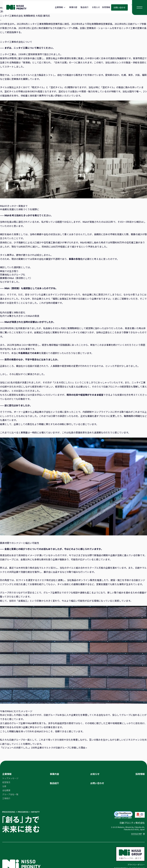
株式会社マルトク (39, 568)
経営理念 (6, 782)
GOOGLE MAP (138, 834)
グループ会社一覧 (10, 794)
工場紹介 (6, 798)
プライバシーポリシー (136, 864)
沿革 (4, 786)
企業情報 (59, 7)
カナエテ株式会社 (46, 580)
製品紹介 (85, 7)
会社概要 (6, 790)
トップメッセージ (10, 778)
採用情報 (106, 7)
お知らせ (96, 7)
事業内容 (73, 7)
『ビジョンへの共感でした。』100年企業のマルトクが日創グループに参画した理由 (43, 748)
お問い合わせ (119, 7)
